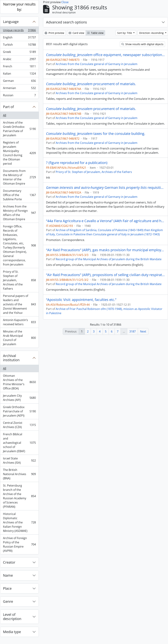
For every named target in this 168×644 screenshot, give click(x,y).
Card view (76, 33)
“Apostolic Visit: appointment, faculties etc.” (81, 300)
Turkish (19, 45)
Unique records (19, 31)
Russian (19, 96)
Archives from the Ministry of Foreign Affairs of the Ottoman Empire (19, 213)
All (5, 115)
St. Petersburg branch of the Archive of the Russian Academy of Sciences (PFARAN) (19, 496)
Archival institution (11, 358)
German (19, 82)
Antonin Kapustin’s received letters (19, 322)
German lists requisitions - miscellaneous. (106, 188)
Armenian (19, 89)
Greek (19, 53)
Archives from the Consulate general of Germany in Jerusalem (97, 64)
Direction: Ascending (152, 33)
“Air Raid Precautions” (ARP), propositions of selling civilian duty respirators (106, 275)
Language (11, 22)
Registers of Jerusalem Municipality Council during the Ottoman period (19, 153)
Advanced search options (67, 22)
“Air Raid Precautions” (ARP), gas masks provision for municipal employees (106, 250)
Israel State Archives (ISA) (19, 460)
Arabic (19, 60)
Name (8, 575)
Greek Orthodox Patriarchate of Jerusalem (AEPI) (19, 411)
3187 (133, 331)
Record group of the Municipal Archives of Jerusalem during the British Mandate (109, 259)
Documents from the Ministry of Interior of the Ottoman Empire (19, 177)
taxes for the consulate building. (96, 134)
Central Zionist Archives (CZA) (19, 425)
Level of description (12, 617)
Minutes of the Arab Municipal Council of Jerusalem (19, 338)
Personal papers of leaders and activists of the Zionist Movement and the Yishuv (19, 304)
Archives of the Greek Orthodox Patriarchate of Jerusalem (19, 129)
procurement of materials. (91, 84)
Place (7, 588)
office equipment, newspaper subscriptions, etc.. (106, 55)
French (19, 67)
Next (143, 331)
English (19, 38)
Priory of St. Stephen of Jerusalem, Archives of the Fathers (19, 280)
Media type (12, 632)
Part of (8, 107)
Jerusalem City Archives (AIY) (19, 398)
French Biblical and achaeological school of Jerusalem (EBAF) (19, 443)
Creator (9, 562)
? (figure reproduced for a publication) (77, 163)
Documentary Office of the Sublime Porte (19, 195)
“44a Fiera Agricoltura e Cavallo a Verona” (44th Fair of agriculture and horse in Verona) (106, 221)
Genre (8, 601)
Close (65, 2)
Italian (19, 74)
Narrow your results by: (19, 7)
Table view (95, 33)
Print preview (54, 33)
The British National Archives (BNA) (19, 474)
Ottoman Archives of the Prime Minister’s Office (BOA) (19, 382)
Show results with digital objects (142, 44)
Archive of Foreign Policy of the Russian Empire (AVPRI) (19, 544)
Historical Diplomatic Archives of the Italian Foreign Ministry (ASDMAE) (19, 522)
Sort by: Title (125, 33)
